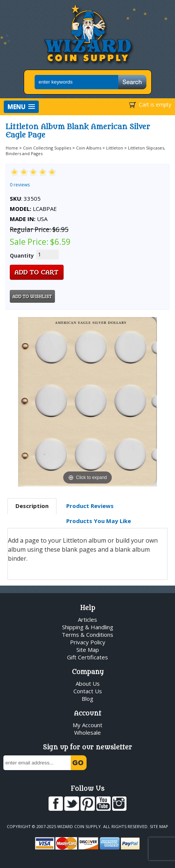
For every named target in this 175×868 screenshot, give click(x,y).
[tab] (32, 506)
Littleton (115, 148)
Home (12, 148)
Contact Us (88, 691)
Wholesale (87, 732)
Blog (87, 699)
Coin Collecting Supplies (47, 148)
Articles (87, 619)
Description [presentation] (32, 506)
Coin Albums (89, 148)
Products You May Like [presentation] (99, 521)
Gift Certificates (87, 657)
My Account (87, 725)
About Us (88, 683)
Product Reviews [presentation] (90, 506)
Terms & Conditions (87, 635)
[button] (21, 107)
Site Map (88, 650)
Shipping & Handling (88, 627)
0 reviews (20, 185)
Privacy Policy (88, 642)
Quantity (22, 256)
